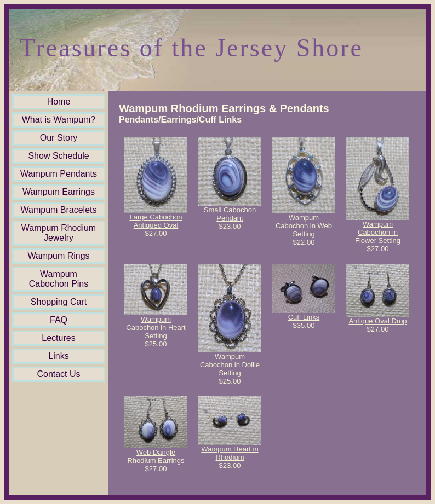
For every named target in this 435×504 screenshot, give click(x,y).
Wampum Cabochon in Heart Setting (156, 328)
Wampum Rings (58, 256)
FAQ (59, 320)
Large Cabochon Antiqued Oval (156, 221)
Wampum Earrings (59, 192)
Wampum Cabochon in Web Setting (304, 226)
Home (59, 102)
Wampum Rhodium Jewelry (59, 233)
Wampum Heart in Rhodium (230, 453)
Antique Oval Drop (377, 321)
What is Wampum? (59, 120)
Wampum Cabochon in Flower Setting (378, 232)
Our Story (59, 138)
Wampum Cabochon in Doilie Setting (230, 365)
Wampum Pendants (59, 174)
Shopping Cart (59, 302)
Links (58, 356)
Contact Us (58, 374)
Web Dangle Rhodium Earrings (156, 456)
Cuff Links (304, 317)
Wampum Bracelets (59, 210)
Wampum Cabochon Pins (59, 279)
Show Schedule (58, 156)
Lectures (58, 338)
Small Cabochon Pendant (230, 214)
